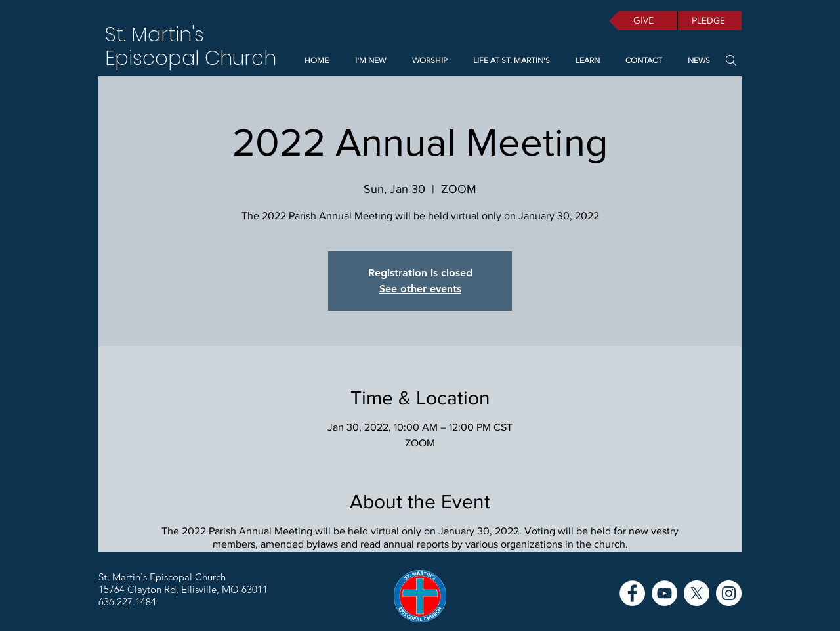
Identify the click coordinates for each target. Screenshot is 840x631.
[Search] (731, 60)
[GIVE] (643, 21)
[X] (697, 593)
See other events (420, 289)
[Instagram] (729, 593)
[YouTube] (664, 593)
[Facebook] (632, 593)
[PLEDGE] (709, 21)
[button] (585, 60)
